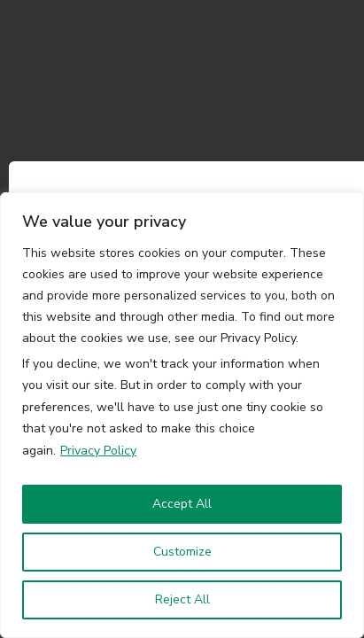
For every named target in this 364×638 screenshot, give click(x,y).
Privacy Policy (98, 451)
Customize (182, 552)
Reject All (182, 599)
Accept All (182, 504)
